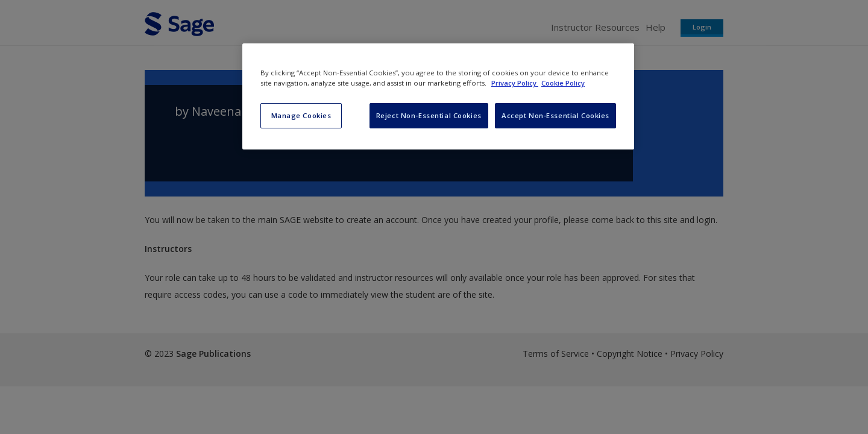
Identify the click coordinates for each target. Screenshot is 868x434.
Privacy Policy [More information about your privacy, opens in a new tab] (515, 83)
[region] (438, 96)
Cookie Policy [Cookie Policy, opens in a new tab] (563, 83)
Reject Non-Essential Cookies (429, 115)
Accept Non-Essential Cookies (555, 115)
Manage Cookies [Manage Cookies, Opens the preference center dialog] (301, 115)
